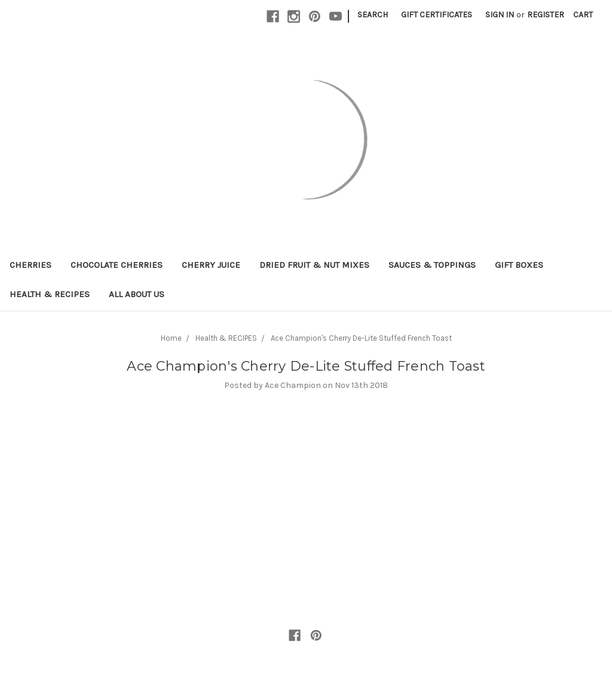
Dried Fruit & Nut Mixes (314, 265)
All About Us (137, 294)
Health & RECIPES (50, 294)
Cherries (30, 265)
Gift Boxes (519, 265)
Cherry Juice (211, 265)
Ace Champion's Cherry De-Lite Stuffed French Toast (361, 338)
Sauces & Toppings (432, 265)
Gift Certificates (437, 15)
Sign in (500, 15)
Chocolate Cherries (117, 265)
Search (373, 15)
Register (546, 15)
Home (171, 338)
